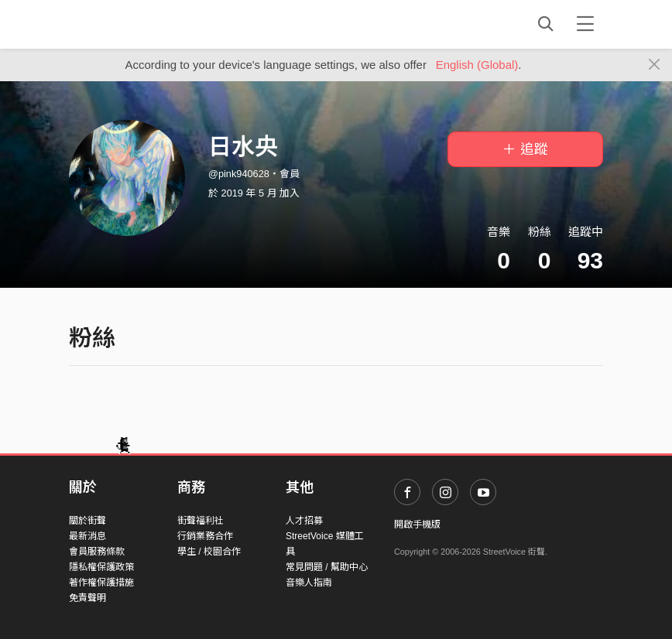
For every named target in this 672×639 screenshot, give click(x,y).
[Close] (655, 65)
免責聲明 (87, 598)
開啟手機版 (417, 525)
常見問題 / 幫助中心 (327, 567)
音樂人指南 (309, 583)
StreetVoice (133, 24)
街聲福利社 (201, 521)
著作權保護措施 (101, 583)
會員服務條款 (97, 552)
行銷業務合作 (205, 536)
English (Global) (477, 65)
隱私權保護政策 (101, 567)
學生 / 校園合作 (209, 552)
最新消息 (87, 536)
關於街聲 (87, 521)
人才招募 (304, 521)
